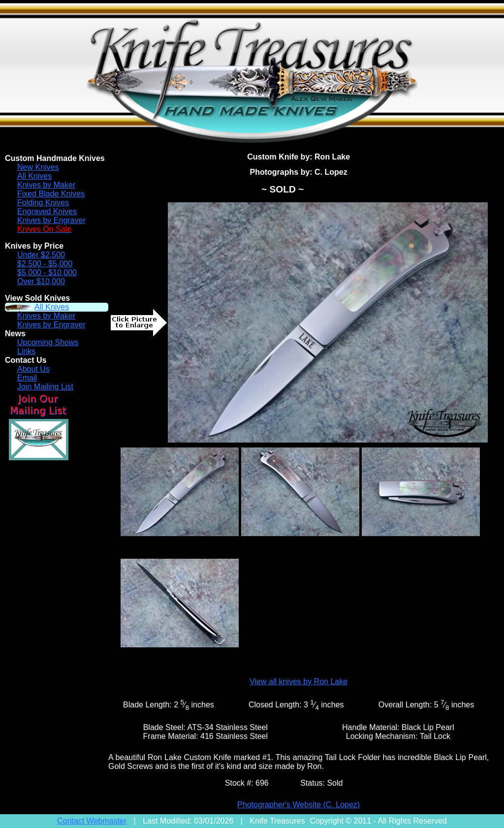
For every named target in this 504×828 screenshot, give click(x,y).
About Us (33, 369)
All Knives (34, 176)
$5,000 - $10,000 (47, 272)
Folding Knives (43, 203)
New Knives (38, 167)
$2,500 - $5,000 (45, 264)
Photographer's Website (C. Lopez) (299, 805)
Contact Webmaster (92, 821)
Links (26, 351)
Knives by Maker (46, 185)
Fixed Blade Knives (51, 194)
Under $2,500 (41, 255)
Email (27, 378)
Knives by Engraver (51, 220)
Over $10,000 (41, 281)
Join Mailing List (45, 387)
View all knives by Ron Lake (299, 682)
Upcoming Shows (48, 342)
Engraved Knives (47, 211)
